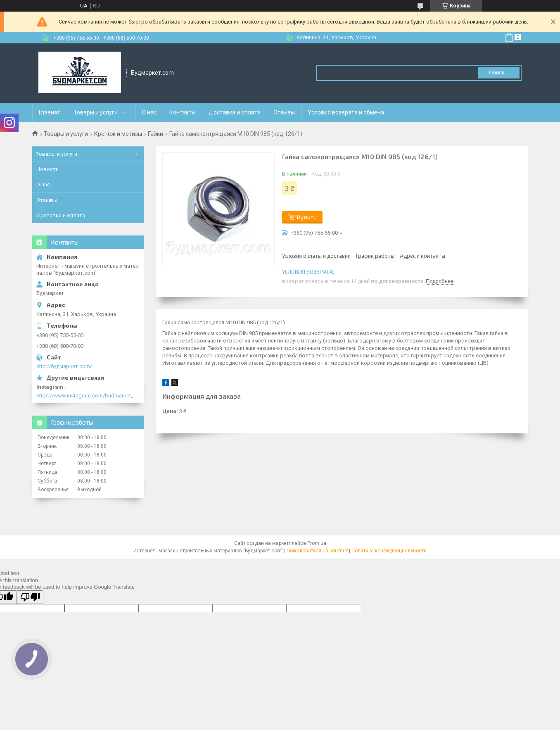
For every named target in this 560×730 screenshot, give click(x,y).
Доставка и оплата (235, 112)
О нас (149, 112)
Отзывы (284, 112)
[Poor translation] (30, 597)
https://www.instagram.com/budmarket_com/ (88, 396)
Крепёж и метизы (118, 134)
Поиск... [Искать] (499, 73)
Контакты (183, 112)
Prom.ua (317, 543)
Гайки (155, 134)
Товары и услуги (96, 112)
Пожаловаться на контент (317, 551)
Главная (50, 112)
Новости (47, 169)
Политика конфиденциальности (389, 551)
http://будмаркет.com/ (64, 366)
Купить (307, 217)
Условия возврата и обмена (346, 112)
